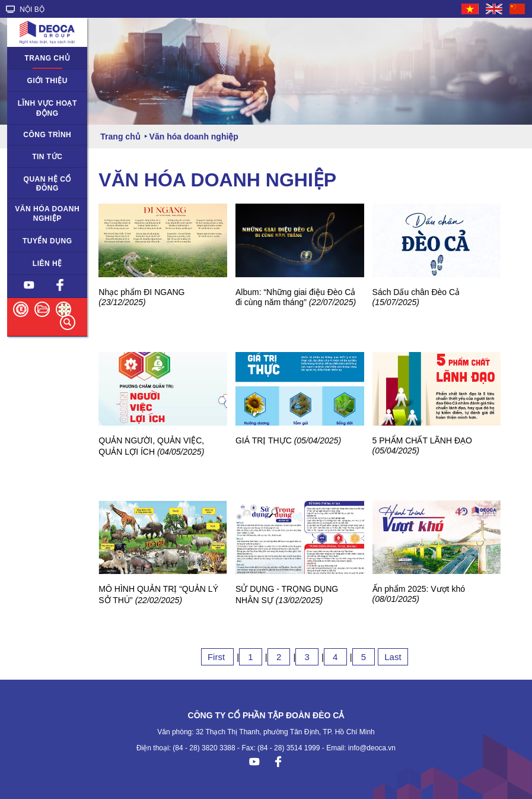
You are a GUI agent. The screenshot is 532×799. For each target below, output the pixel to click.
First (217, 657)
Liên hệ (47, 264)
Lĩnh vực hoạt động (47, 108)
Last (393, 657)
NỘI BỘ (25, 9)
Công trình (47, 135)
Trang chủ (47, 58)
